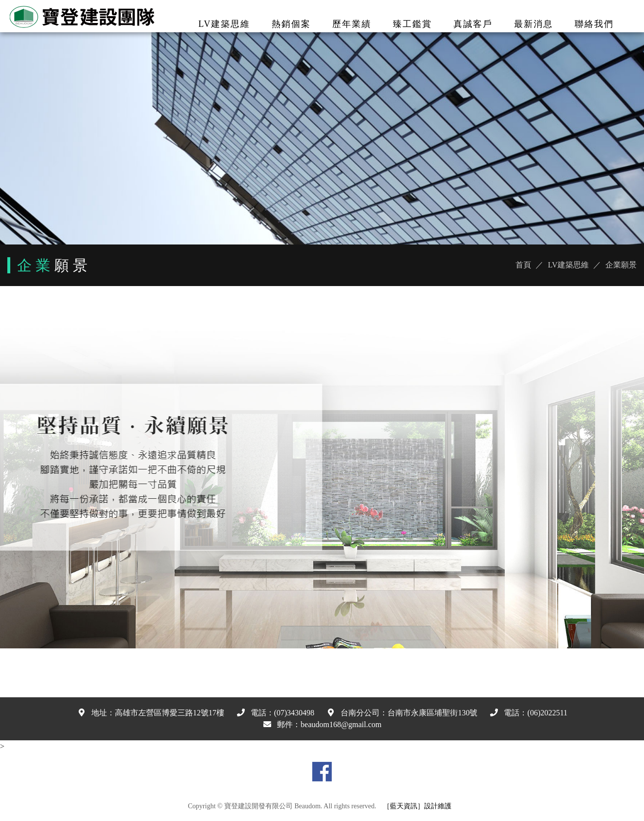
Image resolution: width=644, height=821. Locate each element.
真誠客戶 (473, 24)
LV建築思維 (224, 24)
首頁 (523, 265)
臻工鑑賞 (412, 24)
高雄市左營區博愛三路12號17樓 (170, 713)
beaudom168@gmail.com (341, 724)
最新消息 (534, 24)
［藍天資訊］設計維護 (417, 806)
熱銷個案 (291, 24)
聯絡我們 (594, 24)
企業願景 (621, 265)
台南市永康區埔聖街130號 (432, 713)
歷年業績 (352, 24)
